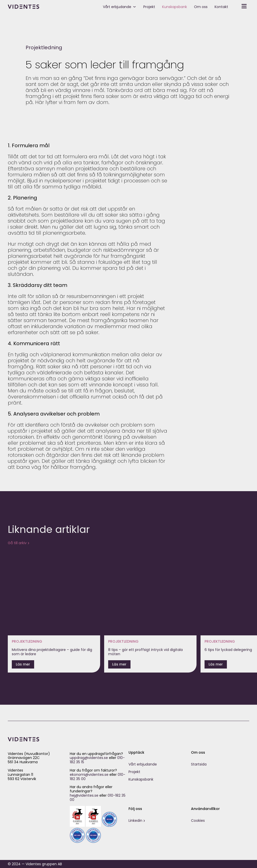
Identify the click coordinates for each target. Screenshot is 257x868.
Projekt (149, 7)
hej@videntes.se (84, 795)
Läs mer (23, 664)
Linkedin (135, 821)
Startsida (199, 764)
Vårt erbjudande (117, 7)
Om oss (201, 7)
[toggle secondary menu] (240, 6)
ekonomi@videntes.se (89, 775)
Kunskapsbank (175, 7)
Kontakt (221, 7)
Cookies (198, 821)
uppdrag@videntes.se (89, 758)
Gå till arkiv (17, 543)
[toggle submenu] (137, 6)
